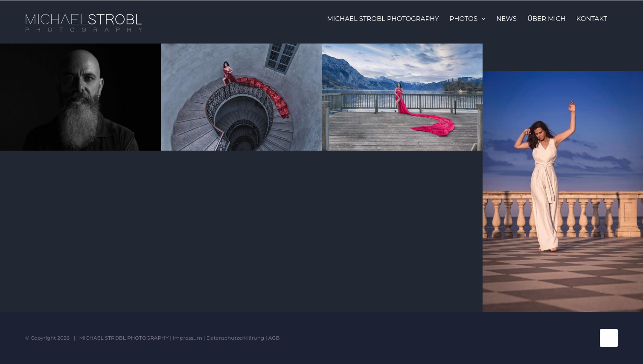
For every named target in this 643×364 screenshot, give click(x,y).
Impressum (188, 338)
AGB (274, 338)
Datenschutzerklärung (235, 338)
